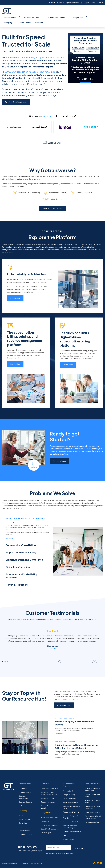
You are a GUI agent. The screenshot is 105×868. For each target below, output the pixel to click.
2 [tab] (4, 658)
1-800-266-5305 (97, 3)
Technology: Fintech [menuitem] (48, 794)
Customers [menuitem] (23, 785)
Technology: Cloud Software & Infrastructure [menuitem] (50, 789)
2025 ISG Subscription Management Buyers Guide (30, 65)
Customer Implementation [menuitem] (25, 793)
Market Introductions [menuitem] (92, 818)
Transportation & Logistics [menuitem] (47, 803)
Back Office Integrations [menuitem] (49, 825)
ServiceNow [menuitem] (45, 817)
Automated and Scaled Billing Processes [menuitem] (93, 813)
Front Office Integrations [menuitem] (50, 814)
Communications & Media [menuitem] (50, 785)
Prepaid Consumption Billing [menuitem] (93, 798)
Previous (94, 658)
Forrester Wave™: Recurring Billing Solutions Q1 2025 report (37, 51)
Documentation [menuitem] (25, 827)
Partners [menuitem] (22, 802)
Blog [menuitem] (21, 823)
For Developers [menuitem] (46, 829)
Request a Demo (59, 457)
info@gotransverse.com (71, 3)
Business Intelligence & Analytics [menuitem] (71, 813)
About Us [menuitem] (22, 811)
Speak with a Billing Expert (16, 96)
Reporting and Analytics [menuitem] (71, 808)
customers (48, 110)
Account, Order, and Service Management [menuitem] (70, 823)
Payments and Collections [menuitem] (72, 818)
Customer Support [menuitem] (26, 830)
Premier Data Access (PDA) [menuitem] (72, 828)
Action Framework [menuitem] (69, 835)
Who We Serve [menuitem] (9, 17)
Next (100, 658)
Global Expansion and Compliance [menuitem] (92, 803)
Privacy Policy (70, 849)
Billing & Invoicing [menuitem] (69, 791)
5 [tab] (9, 658)
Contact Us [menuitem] (98, 17)
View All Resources (64, 701)
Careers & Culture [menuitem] (25, 815)
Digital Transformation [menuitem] (93, 808)
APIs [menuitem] (64, 831)
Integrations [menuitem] (63, 17)
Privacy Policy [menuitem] (24, 858)
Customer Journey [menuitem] (25, 788)
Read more (60, 730)
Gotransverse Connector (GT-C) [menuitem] (72, 803)
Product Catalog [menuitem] (69, 787)
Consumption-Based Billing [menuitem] (92, 792)
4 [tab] (7, 658)
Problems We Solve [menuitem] (26, 17)
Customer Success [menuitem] (25, 798)
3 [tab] (6, 658)
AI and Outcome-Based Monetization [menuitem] (93, 786)
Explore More (15, 294)
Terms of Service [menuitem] (37, 858)
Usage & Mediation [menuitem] (69, 795)
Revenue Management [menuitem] (70, 798)
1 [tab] (2, 658)
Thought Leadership (66, 714)
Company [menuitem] (75, 17)
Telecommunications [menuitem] (48, 798)
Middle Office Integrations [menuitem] (50, 821)
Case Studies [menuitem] (87, 17)
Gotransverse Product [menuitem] (46, 17)
